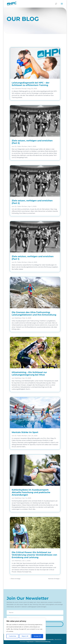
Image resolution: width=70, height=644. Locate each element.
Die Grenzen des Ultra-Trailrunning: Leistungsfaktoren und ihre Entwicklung (34, 314)
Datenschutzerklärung (43, 642)
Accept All (37, 636)
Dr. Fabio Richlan (21, 146)
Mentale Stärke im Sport (25, 432)
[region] (25, 629)
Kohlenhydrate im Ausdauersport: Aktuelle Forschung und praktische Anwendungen (31, 492)
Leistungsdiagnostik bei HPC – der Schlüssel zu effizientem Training (31, 84)
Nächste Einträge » (54, 579)
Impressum (30, 642)
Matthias (18, 318)
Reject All (25, 636)
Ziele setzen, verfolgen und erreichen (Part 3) (32, 142)
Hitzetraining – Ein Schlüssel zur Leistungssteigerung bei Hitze (29, 374)
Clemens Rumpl (21, 89)
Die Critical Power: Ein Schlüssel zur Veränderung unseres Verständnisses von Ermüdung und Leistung (34, 555)
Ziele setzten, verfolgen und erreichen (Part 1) (33, 258)
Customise (12, 636)
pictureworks (49, 639)
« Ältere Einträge (15, 579)
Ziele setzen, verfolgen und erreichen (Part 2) (32, 202)
